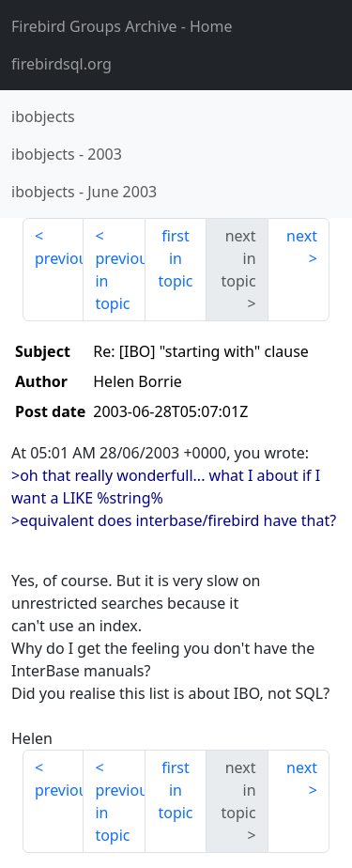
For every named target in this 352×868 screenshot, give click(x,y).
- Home (122, 26)
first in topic (175, 258)
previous (59, 258)
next (302, 236)
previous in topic (120, 281)
